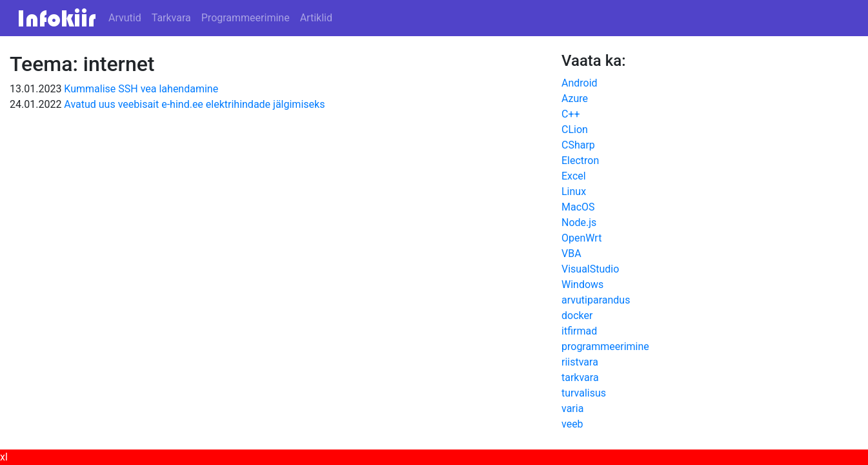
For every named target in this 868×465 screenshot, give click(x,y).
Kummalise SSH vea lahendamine (141, 89)
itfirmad (579, 331)
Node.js (579, 222)
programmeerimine (605, 346)
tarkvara (580, 377)
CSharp (578, 145)
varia (572, 408)
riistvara (580, 362)
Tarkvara (171, 18)
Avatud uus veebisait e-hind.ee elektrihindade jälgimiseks (194, 104)
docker (577, 315)
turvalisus (584, 393)
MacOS (578, 207)
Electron (580, 160)
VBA (571, 253)
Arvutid (125, 18)
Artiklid (316, 18)
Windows (582, 284)
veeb (572, 424)
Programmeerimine (246, 18)
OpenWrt (581, 238)
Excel (574, 176)
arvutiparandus (596, 300)
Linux (574, 191)
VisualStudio (590, 269)
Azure (575, 98)
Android (580, 83)
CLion (575, 129)
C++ (571, 114)
